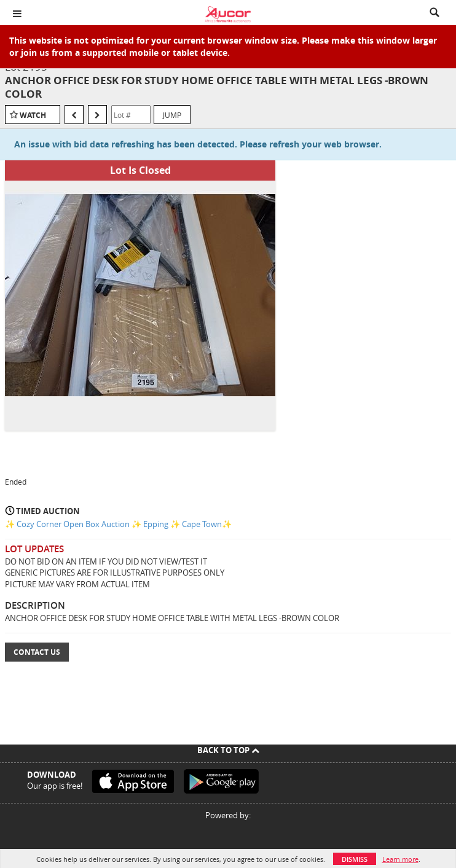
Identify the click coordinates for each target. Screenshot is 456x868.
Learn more (400, 859)
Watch (33, 115)
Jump (172, 115)
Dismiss (355, 859)
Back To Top (228, 750)
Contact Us (37, 652)
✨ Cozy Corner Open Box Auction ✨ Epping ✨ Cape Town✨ (118, 524)
